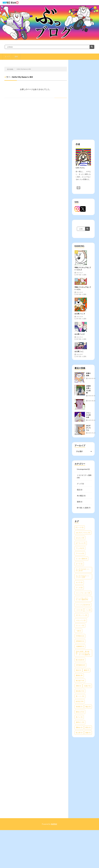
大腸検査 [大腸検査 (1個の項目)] (80, 646)
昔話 (78, 490)
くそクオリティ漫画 (84, 475)
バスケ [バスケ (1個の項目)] (79, 610)
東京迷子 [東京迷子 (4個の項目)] (80, 681)
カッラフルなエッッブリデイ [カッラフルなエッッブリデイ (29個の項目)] (83, 576)
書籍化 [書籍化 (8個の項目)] (79, 675)
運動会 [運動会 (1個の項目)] (79, 727)
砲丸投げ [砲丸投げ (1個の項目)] (80, 691)
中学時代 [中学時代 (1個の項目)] (80, 636)
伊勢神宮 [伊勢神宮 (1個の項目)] (80, 641)
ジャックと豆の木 (88, 415)
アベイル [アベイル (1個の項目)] (80, 553)
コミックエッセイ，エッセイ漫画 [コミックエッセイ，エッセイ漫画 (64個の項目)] (83, 599)
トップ (7, 57)
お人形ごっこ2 (80, 334)
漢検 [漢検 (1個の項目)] (78, 686)
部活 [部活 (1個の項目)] (88, 727)
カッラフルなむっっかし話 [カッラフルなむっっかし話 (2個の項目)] (83, 570)
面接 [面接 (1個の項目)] (88, 733)
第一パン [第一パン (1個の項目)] (80, 696)
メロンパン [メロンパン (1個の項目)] (81, 620)
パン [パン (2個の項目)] (88, 610)
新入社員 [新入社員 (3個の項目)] (80, 660)
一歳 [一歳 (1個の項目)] (78, 631)
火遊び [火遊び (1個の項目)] (87, 686)
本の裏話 (80, 496)
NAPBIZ (54, 824)
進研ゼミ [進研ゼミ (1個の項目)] (80, 722)
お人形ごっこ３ (80, 314)
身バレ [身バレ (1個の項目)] (79, 717)
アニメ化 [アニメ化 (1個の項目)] (80, 548)
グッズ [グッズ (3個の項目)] (79, 588)
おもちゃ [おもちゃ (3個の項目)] (80, 538)
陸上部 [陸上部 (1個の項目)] (79, 733)
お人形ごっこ (79, 351)
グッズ (79, 484)
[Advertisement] (82, 101)
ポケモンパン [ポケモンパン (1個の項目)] (81, 615)
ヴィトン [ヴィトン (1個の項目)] (80, 626)
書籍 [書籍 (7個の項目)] (86, 670)
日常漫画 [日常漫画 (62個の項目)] (80, 665)
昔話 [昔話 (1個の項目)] (78, 670)
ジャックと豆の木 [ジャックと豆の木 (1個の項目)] (83, 605)
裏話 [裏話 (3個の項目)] (88, 707)
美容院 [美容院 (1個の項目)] (79, 707)
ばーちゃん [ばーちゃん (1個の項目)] (81, 543)
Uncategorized (82, 469)
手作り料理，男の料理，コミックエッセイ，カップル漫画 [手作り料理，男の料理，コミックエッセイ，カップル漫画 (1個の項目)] (83, 653)
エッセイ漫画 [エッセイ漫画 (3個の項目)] (81, 559)
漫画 (16, 57)
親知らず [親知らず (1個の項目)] (80, 712)
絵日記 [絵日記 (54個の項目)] (80, 701)
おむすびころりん (88, 428)
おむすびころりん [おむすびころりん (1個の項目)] (83, 533)
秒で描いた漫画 (81, 275)
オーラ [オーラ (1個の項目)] (79, 564)
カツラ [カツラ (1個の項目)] (79, 582)
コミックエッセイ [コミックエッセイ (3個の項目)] (83, 593)
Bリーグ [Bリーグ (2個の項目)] (80, 527)
